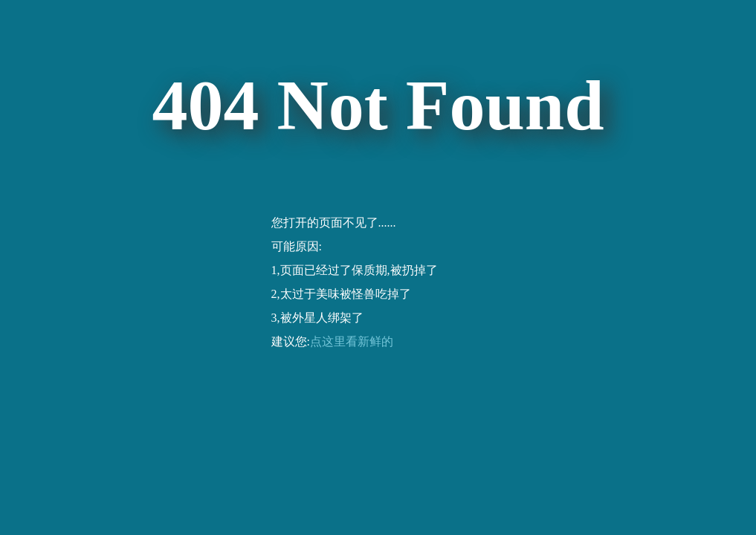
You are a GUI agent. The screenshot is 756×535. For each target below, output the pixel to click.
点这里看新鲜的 (352, 341)
